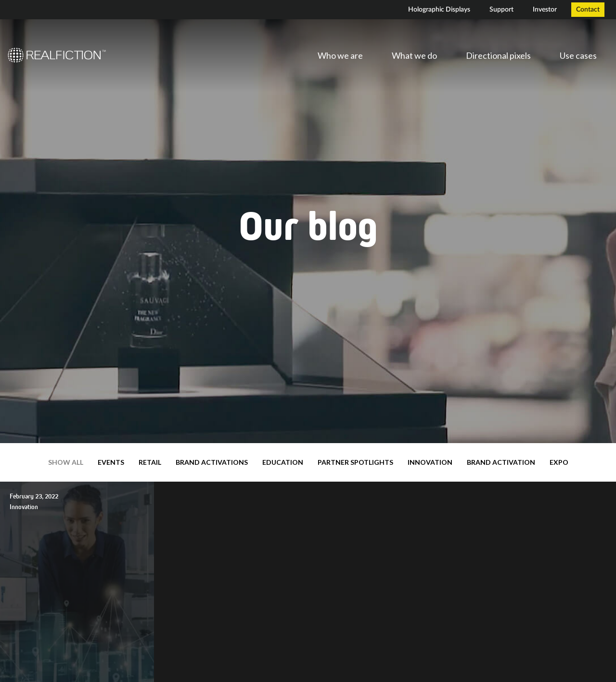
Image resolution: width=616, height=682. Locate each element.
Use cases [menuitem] (578, 55)
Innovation (430, 462)
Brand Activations (212, 462)
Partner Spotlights (355, 462)
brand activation (501, 462)
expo (559, 462)
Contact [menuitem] (588, 10)
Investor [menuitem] (545, 10)
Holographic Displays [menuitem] (439, 10)
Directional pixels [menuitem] (498, 55)
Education (283, 462)
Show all (66, 462)
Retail (150, 462)
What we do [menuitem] (414, 55)
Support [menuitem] (501, 10)
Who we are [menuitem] (340, 55)
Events (111, 462)
